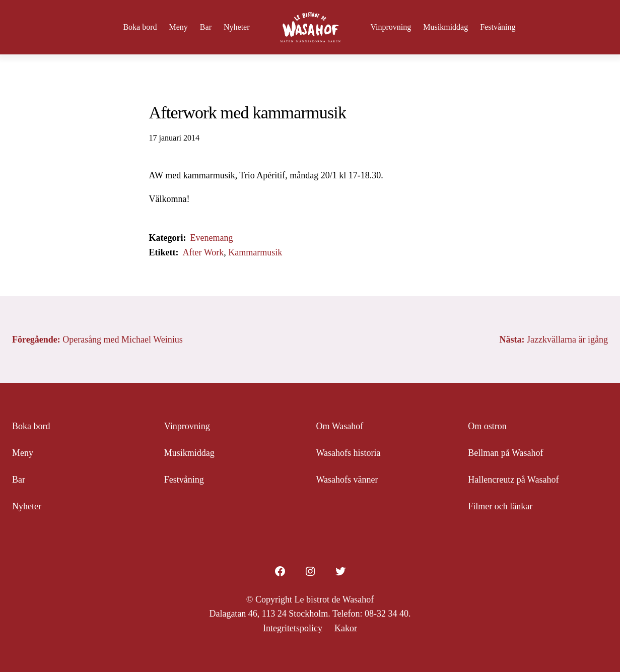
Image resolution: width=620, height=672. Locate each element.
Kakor (346, 628)
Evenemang (211, 238)
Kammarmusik (255, 252)
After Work (203, 252)
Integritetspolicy (293, 628)
